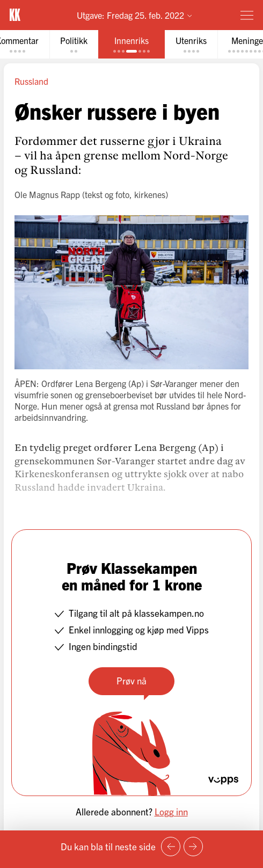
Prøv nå (131, 680)
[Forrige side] (171, 847)
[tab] (74, 44)
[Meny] (247, 15)
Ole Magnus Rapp (47, 194)
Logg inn (171, 811)
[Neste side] (193, 847)
